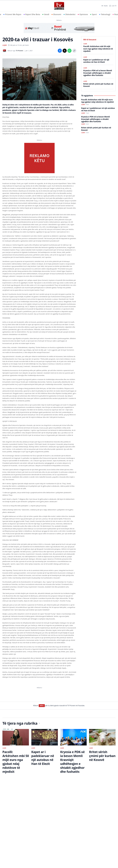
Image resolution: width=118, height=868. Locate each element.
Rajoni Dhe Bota (32, 14)
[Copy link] (74, 51)
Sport (94, 14)
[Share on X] (65, 51)
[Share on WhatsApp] (69, 51)
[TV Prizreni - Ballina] (59, 6)
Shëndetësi (70, 14)
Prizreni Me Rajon (12, 14)
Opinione (83, 14)
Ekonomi (56, 14)
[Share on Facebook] (60, 51)
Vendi (46, 14)
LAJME (5, 45)
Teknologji (105, 14)
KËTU (42, 787)
